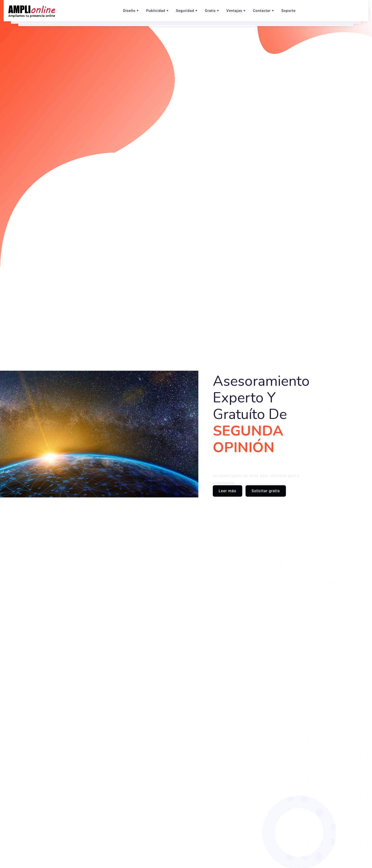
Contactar (262, 11)
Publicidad (156, 11)
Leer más (228, 491)
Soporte (288, 11)
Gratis (210, 11)
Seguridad (185, 11)
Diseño (129, 11)
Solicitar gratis (266, 491)
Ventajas (234, 11)
